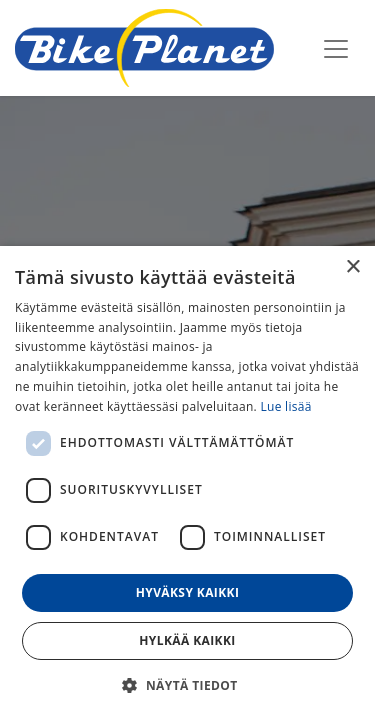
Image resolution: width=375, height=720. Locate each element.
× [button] (352, 267)
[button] (187, 685)
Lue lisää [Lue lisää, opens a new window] (285, 406)
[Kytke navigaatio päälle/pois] (336, 48)
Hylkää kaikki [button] (187, 640)
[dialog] (187, 483)
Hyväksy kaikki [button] (188, 592)
